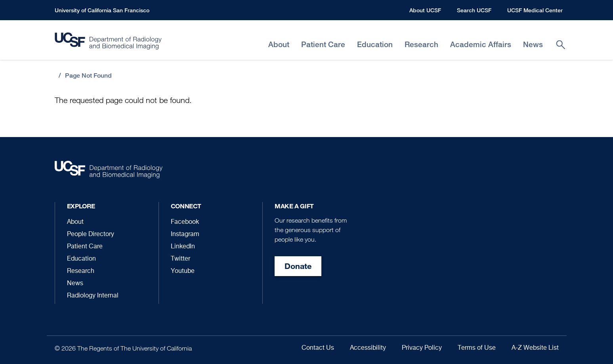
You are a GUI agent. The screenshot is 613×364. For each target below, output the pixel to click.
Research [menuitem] (421, 45)
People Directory (91, 234)
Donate (298, 266)
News (75, 284)
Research (81, 271)
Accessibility (368, 348)
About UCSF (425, 10)
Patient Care (85, 247)
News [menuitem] (533, 45)
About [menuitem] (279, 45)
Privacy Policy (422, 348)
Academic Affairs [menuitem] (481, 45)
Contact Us (318, 348)
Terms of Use (477, 348)
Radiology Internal (93, 296)
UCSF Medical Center (535, 10)
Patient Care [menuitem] (323, 45)
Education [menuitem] (375, 45)
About (75, 222)
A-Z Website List (535, 348)
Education (81, 259)
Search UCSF (474, 10)
